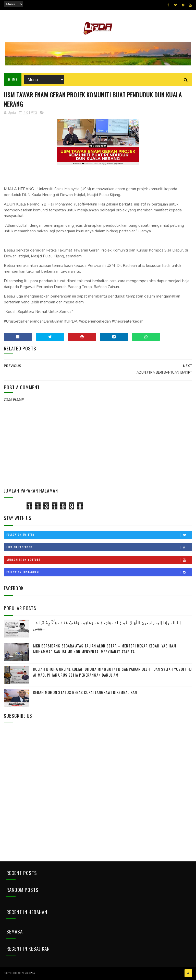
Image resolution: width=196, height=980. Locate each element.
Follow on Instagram (99, 573)
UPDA (32, 973)
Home (13, 80)
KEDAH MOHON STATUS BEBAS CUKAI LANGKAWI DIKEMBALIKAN (85, 693)
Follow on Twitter (99, 535)
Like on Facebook (99, 548)
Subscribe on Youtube (99, 560)
